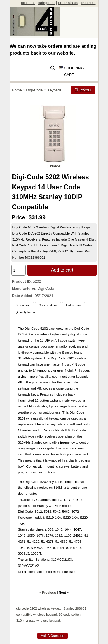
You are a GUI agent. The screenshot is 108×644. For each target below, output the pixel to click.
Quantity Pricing (26, 312)
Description (23, 305)
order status (68, 3)
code (67, 615)
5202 (33, 608)
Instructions (74, 305)
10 (61, 615)
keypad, (56, 608)
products (28, 3)
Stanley (69, 608)
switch (76, 615)
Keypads (54, 90)
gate (32, 621)
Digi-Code (34, 90)
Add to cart (62, 270)
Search (53, 68)
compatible (24, 615)
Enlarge (54, 166)
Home (17, 90)
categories (47, 3)
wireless (44, 608)
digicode (23, 608)
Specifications (48, 305)
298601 (81, 608)
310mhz (22, 621)
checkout (88, 3)
